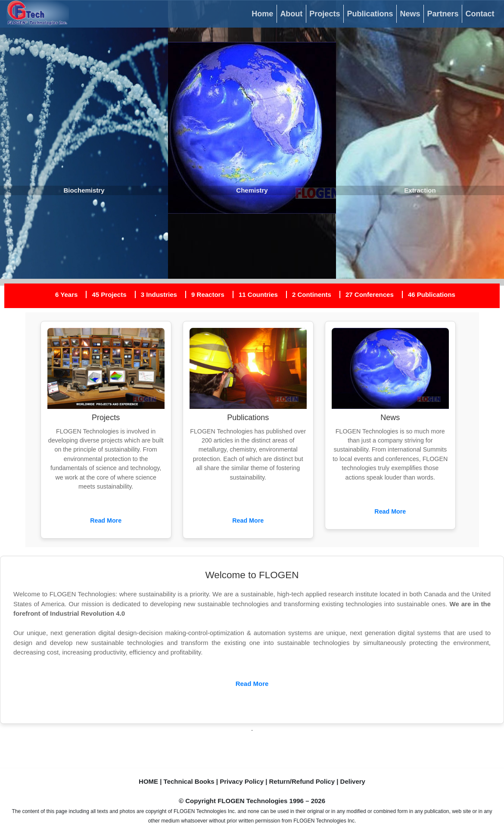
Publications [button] (370, 14)
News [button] (410, 14)
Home (262, 14)
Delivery (353, 781)
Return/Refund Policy (302, 781)
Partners (443, 14)
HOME (148, 781)
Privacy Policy (242, 781)
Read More (106, 520)
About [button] (291, 14)
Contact (480, 14)
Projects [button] (325, 14)
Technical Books (189, 781)
